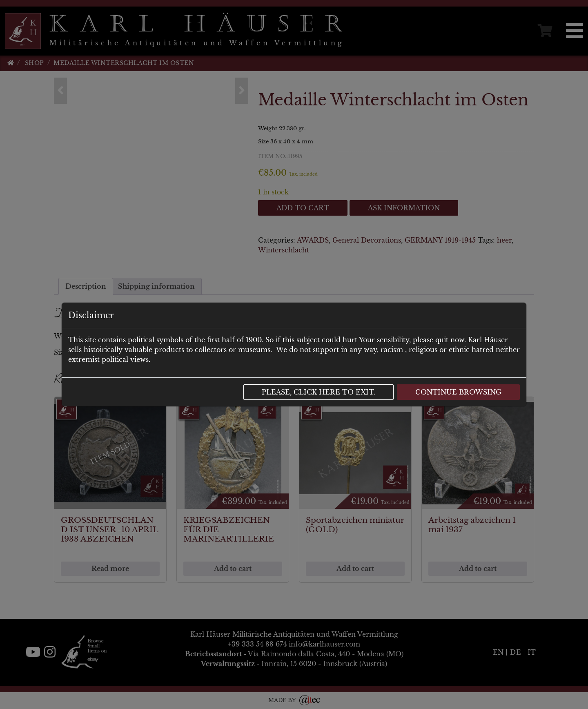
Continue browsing (458, 392)
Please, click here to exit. (318, 392)
